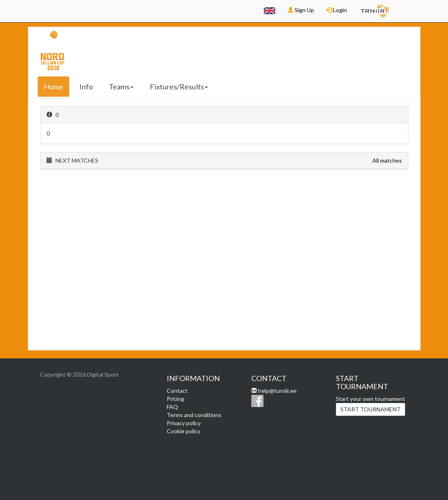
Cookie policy (184, 431)
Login (337, 10)
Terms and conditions (194, 415)
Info (86, 87)
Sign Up (301, 10)
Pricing (175, 399)
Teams (121, 87)
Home (53, 87)
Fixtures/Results (179, 87)
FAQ (172, 407)
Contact (177, 391)
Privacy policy (184, 423)
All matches (387, 160)
